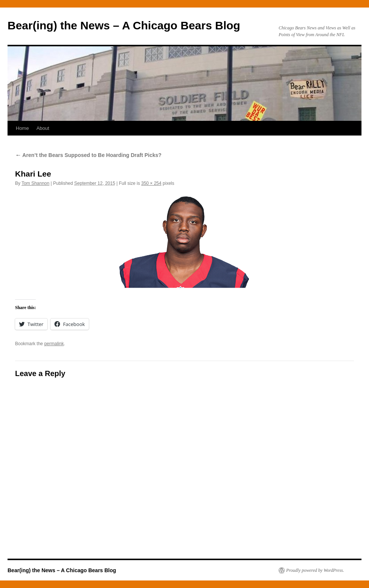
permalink (54, 344)
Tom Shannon (35, 183)
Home (22, 128)
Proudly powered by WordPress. (315, 570)
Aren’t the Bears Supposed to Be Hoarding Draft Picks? (88, 155)
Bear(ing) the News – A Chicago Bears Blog (124, 25)
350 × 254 (151, 183)
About (43, 128)
